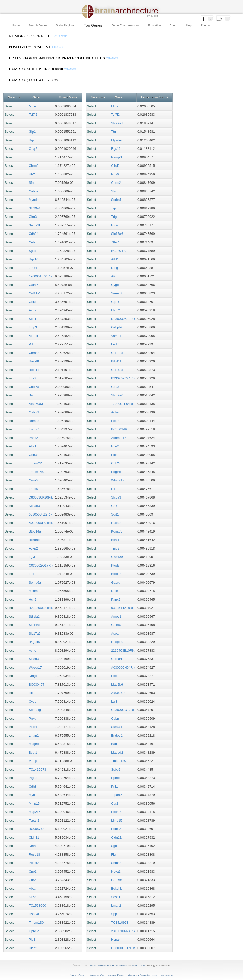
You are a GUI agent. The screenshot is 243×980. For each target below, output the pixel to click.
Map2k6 (35, 812)
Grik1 (33, 302)
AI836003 (36, 404)
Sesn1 (116, 897)
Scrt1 (33, 319)
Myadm (34, 200)
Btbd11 (34, 370)
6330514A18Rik (123, 608)
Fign (114, 854)
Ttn (31, 123)
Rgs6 (33, 140)
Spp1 (115, 914)
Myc (32, 795)
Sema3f (35, 225)
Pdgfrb (34, 344)
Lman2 (34, 735)
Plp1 (32, 940)
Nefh (32, 846)
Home (16, 25)
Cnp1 (33, 871)
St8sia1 (34, 616)
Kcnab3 (34, 506)
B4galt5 (34, 642)
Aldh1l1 (34, 336)
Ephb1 (116, 778)
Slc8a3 (34, 659)
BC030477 (37, 684)
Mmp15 (34, 803)
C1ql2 (33, 149)
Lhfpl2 (116, 310)
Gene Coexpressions (125, 25)
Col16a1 (35, 387)
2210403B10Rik (123, 650)
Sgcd (33, 251)
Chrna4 (34, 353)
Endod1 (35, 429)
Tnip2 (115, 548)
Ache (33, 650)
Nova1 (116, 871)
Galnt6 (34, 285)
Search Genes (38, 25)
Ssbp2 (116, 769)
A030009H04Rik (41, 523)
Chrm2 (34, 166)
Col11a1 (35, 293)
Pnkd (33, 718)
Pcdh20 (117, 812)
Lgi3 (32, 557)
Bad (32, 395)
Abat (32, 888)
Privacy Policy (78, 975)
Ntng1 (33, 676)
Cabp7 (34, 191)
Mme (33, 106)
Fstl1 (32, 574)
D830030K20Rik (41, 497)
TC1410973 (37, 769)
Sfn (31, 183)
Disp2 (33, 948)
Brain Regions (65, 25)
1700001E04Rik (41, 276)
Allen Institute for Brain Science (108, 965)
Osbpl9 (34, 412)
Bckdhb (34, 540)
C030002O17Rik (41, 565)
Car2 (32, 880)
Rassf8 (34, 361)
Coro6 (33, 480)
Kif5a (33, 897)
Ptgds (33, 778)
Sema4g (35, 710)
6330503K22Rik (41, 514)
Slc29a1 (35, 208)
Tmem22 (35, 463)
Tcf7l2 (33, 115)
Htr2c (33, 174)
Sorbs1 (116, 200)
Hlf (31, 693)
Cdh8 (33, 786)
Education (154, 25)
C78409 (117, 557)
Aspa (33, 310)
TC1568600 (37, 906)
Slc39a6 (117, 395)
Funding (206, 25)
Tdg (32, 157)
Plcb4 (33, 727)
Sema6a (35, 582)
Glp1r (33, 132)
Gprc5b (34, 931)
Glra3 (33, 217)
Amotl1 (116, 616)
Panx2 (34, 438)
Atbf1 (33, 446)
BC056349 (119, 429)
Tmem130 (36, 923)
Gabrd (116, 582)
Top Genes (93, 25)
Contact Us (167, 975)
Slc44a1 (35, 625)
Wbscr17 (35, 667)
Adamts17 (119, 438)
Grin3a (34, 455)
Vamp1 (34, 761)
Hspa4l (34, 914)
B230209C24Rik (41, 608)
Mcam (33, 591)
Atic (114, 276)
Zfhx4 (33, 268)
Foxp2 (33, 548)
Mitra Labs (138, 965)
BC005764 (37, 829)
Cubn (33, 242)
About (174, 25)
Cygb (33, 701)
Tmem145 (36, 472)
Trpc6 (115, 208)
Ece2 (33, 378)
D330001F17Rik (123, 948)
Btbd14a (35, 531)
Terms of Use (97, 975)
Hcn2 (33, 599)
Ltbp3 (33, 327)
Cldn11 (34, 837)
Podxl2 (34, 863)
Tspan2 (34, 820)
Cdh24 (34, 234)
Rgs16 (34, 259)
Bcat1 (33, 752)
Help (189, 25)
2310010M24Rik (123, 931)
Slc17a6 (35, 633)
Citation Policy (116, 975)
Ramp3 (34, 421)
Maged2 (35, 744)
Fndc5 (33, 489)
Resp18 (35, 854)
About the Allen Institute (143, 975)
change (61, 36)
